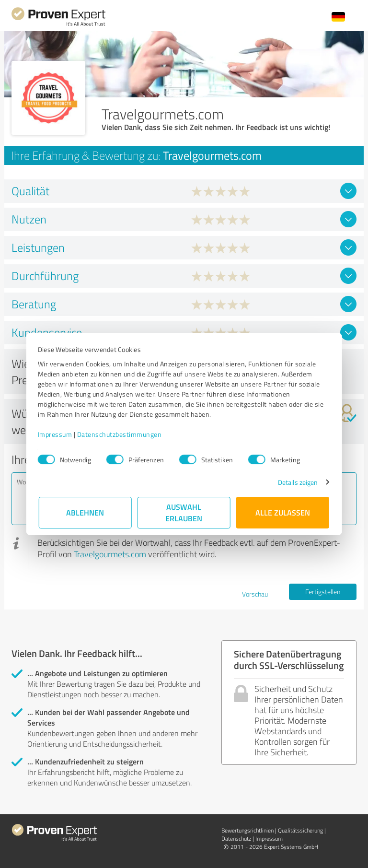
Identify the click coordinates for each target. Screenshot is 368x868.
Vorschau (255, 594)
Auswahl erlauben (184, 512)
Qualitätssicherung (300, 830)
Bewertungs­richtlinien (247, 830)
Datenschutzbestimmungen (121, 434)
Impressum (56, 434)
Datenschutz (236, 839)
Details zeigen (297, 482)
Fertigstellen (323, 592)
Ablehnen (86, 512)
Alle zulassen (283, 512)
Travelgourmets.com (110, 554)
